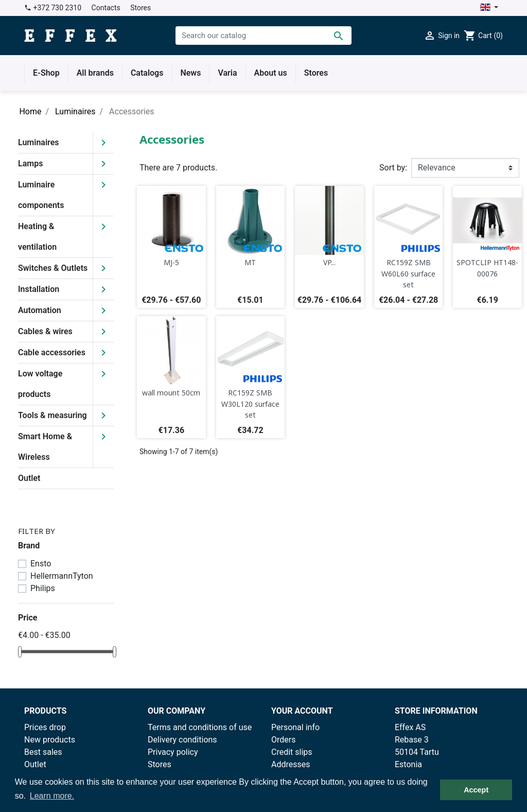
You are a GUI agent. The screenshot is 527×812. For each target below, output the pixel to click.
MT (250, 262)
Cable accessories (52, 352)
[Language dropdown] (489, 8)
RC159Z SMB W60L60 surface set (408, 273)
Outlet (29, 478)
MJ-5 (171, 262)
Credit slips (292, 752)
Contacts (106, 8)
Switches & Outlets (53, 268)
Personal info (295, 727)
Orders (283, 740)
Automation (40, 310)
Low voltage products (40, 384)
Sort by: (393, 168)
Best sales (43, 752)
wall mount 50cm (171, 393)
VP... (329, 262)
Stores (140, 8)
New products (50, 740)
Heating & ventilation (37, 237)
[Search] (263, 36)
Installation (39, 289)
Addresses (291, 764)
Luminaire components (41, 195)
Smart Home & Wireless (45, 447)
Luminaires (39, 142)
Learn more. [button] (52, 796)
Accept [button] (476, 790)
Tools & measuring (52, 415)
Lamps (30, 163)
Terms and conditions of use (200, 727)
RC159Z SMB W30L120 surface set (250, 404)
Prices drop (45, 727)
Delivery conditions (182, 740)
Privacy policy (173, 752)
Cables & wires (45, 331)
